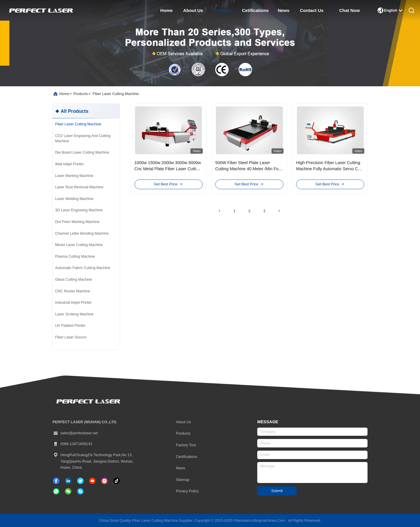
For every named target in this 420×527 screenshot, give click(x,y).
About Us (183, 422)
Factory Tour (186, 445)
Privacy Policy (187, 491)
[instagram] (105, 481)
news (283, 10)
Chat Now (350, 10)
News (181, 468)
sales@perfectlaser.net (75, 433)
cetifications (255, 10)
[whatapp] (56, 491)
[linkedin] (68, 481)
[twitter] (80, 481)
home (167, 10)
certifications (187, 457)
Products (183, 433)
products (223, 10)
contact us (312, 10)
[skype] (80, 491)
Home (64, 94)
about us (193, 10)
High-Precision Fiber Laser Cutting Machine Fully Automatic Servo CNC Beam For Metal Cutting (330, 169)
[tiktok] (92, 481)
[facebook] (56, 481)
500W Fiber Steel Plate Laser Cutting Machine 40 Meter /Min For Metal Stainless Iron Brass (248, 169)
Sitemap (183, 480)
